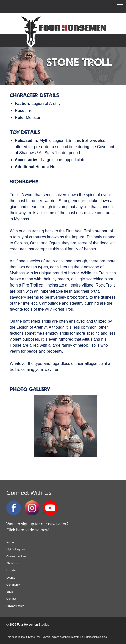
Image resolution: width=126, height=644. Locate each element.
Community (13, 585)
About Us (12, 563)
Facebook (14, 508)
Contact (11, 599)
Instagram (32, 508)
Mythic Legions (16, 549)
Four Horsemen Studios (63, 31)
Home (10, 542)
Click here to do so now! (28, 530)
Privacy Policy (15, 606)
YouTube (50, 508)
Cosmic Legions (16, 556)
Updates (12, 570)
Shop (10, 592)
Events (11, 578)
